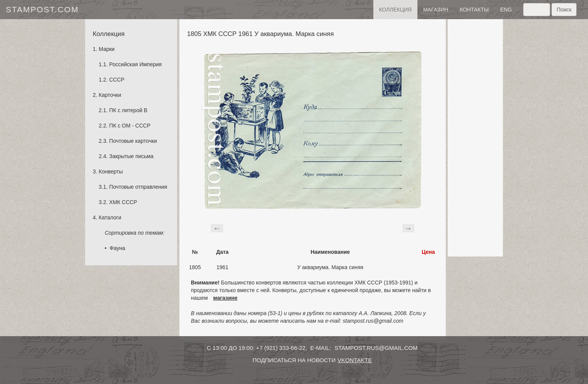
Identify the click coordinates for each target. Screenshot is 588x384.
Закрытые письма (131, 156)
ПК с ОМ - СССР (130, 126)
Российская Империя (136, 64)
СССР (117, 80)
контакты (474, 10)
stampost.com (42, 9)
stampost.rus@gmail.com (376, 348)
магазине (225, 298)
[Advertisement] (475, 138)
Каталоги (110, 217)
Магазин (436, 10)
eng (506, 10)
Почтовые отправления (138, 187)
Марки (107, 49)
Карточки (110, 95)
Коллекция (395, 10)
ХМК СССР (123, 202)
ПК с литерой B (128, 110)
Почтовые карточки (133, 141)
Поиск (564, 10)
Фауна (117, 248)
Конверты (111, 172)
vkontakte (355, 360)
